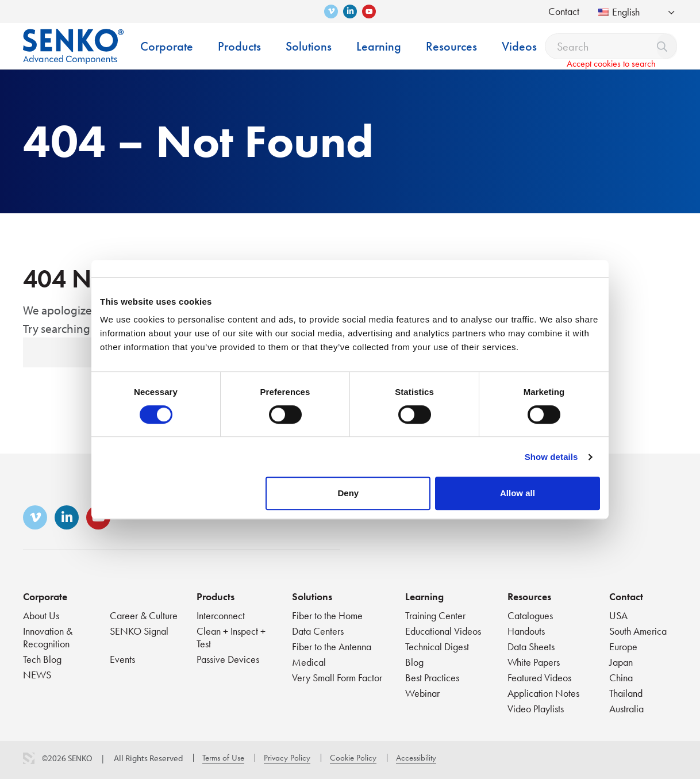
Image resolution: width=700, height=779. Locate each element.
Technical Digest (437, 646)
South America (638, 631)
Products (216, 596)
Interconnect (221, 615)
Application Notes (543, 693)
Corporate (45, 596)
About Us (41, 615)
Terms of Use (223, 758)
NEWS (37, 675)
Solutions (312, 596)
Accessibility (416, 758)
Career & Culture (144, 615)
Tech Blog (42, 659)
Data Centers (318, 631)
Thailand (626, 693)
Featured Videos (539, 678)
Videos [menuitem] (519, 46)
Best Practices (432, 678)
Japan (621, 662)
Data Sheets (531, 646)
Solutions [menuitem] (309, 46)
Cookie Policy (353, 758)
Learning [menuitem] (379, 46)
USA (618, 615)
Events (122, 659)
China (621, 678)
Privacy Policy (287, 758)
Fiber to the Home (327, 615)
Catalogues (530, 615)
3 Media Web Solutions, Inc (29, 758)
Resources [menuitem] (451, 46)
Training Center (435, 615)
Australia (626, 709)
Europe (623, 646)
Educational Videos (443, 631)
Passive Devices (228, 659)
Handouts (526, 631)
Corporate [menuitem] (167, 46)
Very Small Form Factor (337, 678)
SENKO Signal (139, 631)
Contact (564, 11)
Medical (309, 662)
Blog (414, 662)
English (619, 12)
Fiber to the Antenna (332, 646)
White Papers (534, 662)
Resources (529, 596)
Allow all (518, 493)
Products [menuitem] (239, 46)
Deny (349, 493)
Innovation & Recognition (48, 637)
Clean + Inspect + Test (231, 637)
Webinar (422, 693)
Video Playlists (536, 709)
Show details (551, 457)
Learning (424, 596)
